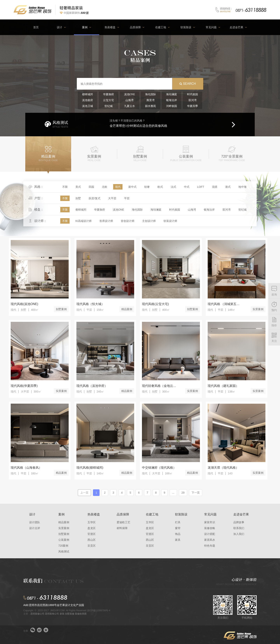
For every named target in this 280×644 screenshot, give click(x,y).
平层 (127, 198)
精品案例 (127, 309)
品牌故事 (239, 522)
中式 (187, 187)
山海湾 (192, 210)
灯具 (178, 522)
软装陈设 (181, 514)
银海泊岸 (209, 210)
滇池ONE (118, 210)
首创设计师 (128, 221)
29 (183, 493)
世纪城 (242, 210)
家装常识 (210, 522)
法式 (173, 187)
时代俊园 (175, 210)
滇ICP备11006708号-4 (99, 610)
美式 (78, 187)
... (173, 493)
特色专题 (210, 546)
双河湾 (227, 210)
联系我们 (239, 528)
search (189, 84)
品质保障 (123, 514)
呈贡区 (92, 546)
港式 (228, 187)
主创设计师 (149, 221)
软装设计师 (170, 221)
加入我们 (239, 534)
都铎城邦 (81, 210)
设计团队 (35, 522)
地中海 (242, 187)
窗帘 (178, 528)
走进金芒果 (241, 514)
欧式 (160, 187)
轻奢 (147, 187)
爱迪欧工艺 (123, 522)
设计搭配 (210, 534)
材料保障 (122, 528)
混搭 (215, 187)
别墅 (78, 198)
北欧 (105, 187)
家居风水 (210, 540)
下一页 (196, 493)
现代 (118, 187)
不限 (65, 187)
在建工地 (152, 514)
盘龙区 (92, 528)
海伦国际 (137, 210)
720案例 (63, 546)
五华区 (92, 522)
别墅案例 (61, 309)
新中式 (132, 187)
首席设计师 (106, 221)
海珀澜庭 (156, 210)
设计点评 (35, 528)
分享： (27, 631)
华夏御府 (100, 210)
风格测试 (64, 551)
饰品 (178, 534)
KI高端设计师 (84, 221)
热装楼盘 (94, 514)
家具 (178, 540)
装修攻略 (210, 528)
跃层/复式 (94, 198)
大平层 (112, 198)
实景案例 (258, 309)
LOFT (201, 187)
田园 (91, 187)
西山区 (92, 540)
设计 (32, 514)
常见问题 (210, 514)
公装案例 (64, 540)
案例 (61, 514)
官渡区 (92, 534)
